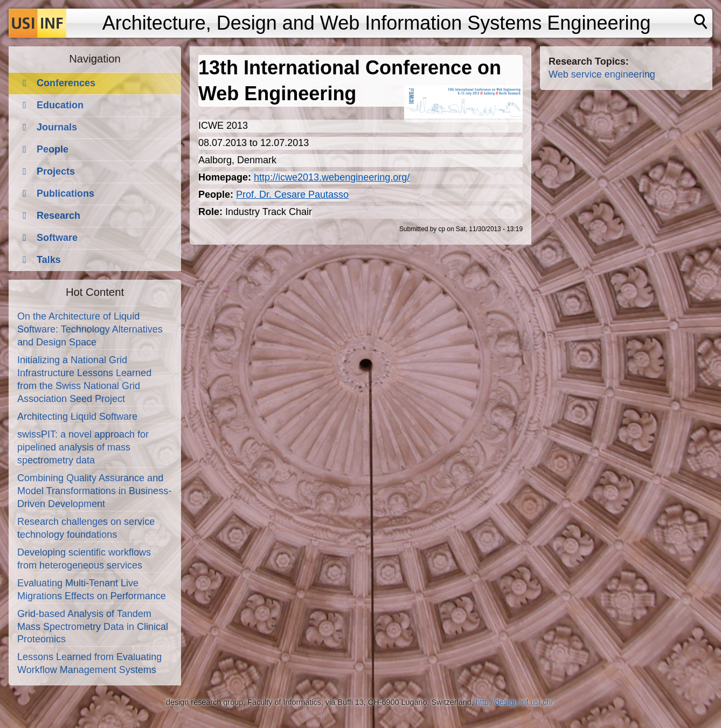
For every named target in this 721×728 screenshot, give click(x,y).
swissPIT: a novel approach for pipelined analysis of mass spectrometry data (83, 447)
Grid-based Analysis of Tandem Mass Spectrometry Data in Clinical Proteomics (93, 627)
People (53, 149)
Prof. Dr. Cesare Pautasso (292, 195)
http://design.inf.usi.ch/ (514, 702)
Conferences (66, 83)
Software (57, 238)
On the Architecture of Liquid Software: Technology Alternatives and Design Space (90, 329)
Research (58, 216)
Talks (49, 260)
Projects (56, 171)
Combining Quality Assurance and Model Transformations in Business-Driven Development (94, 491)
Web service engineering (602, 74)
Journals (57, 127)
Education (60, 105)
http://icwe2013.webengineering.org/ (332, 177)
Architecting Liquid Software (77, 417)
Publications (65, 193)
